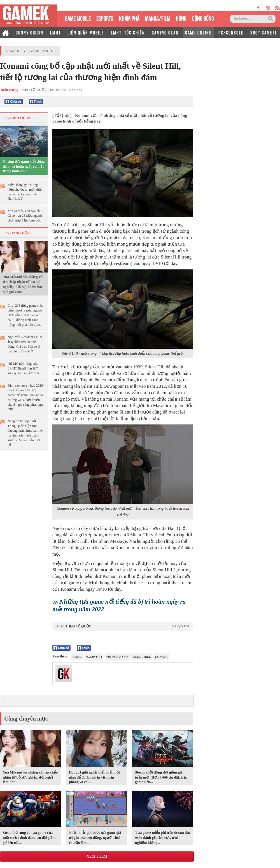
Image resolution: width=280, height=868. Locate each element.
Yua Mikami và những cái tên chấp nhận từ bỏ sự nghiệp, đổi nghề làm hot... (30, 777)
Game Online (43, 51)
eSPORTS (105, 18)
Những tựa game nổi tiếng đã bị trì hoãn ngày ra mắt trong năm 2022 (24, 166)
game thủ (94, 657)
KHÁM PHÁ (129, 18)
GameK (13, 51)
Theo (123, 626)
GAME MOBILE (78, 18)
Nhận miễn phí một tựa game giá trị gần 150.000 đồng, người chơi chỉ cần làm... (95, 838)
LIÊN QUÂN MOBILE (86, 32)
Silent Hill (142, 657)
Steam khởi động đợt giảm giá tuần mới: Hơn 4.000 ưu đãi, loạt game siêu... (161, 777)
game (77, 657)
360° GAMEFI (263, 32)
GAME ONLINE (198, 32)
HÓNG (181, 18)
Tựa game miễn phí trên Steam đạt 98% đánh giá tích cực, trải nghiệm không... (162, 838)
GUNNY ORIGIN (30, 32)
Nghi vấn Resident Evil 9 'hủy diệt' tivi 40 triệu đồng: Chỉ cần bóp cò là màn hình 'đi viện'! (25, 344)
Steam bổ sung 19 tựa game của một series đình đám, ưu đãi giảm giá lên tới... (29, 838)
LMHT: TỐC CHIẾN (128, 32)
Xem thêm (97, 856)
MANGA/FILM (158, 18)
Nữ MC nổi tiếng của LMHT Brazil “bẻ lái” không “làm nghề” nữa (23, 368)
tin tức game (117, 657)
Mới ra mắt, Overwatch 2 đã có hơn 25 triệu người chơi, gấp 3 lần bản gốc (25, 216)
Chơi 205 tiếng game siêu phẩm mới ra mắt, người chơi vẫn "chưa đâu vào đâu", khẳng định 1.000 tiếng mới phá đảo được (25, 315)
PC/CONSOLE (231, 32)
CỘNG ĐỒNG (203, 18)
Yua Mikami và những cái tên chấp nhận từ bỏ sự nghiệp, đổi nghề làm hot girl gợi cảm (23, 284)
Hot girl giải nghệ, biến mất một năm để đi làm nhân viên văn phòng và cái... (94, 777)
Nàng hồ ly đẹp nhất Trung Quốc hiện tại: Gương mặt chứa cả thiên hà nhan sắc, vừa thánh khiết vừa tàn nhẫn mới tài (25, 433)
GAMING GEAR (165, 32)
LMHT (55, 32)
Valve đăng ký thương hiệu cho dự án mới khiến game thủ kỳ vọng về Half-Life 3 (25, 192)
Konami (161, 657)
